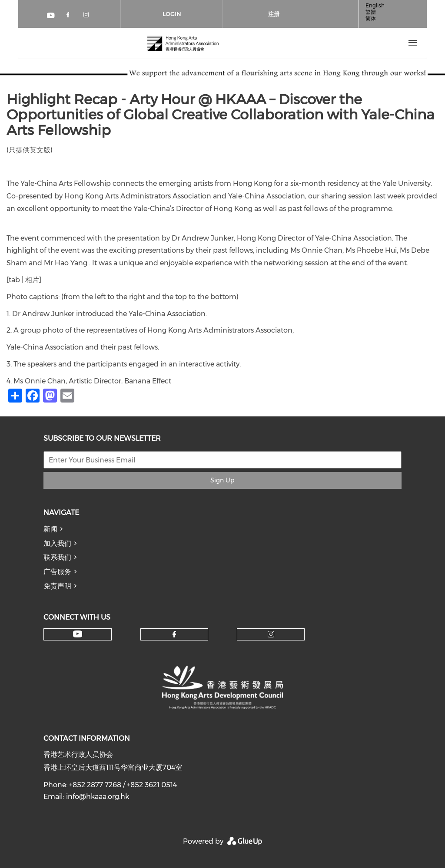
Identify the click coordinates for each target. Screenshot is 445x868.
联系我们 (57, 557)
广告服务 (57, 572)
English (375, 5)
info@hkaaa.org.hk (98, 797)
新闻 (50, 529)
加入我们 (57, 543)
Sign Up (222, 480)
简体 (371, 18)
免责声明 (57, 586)
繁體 (371, 12)
